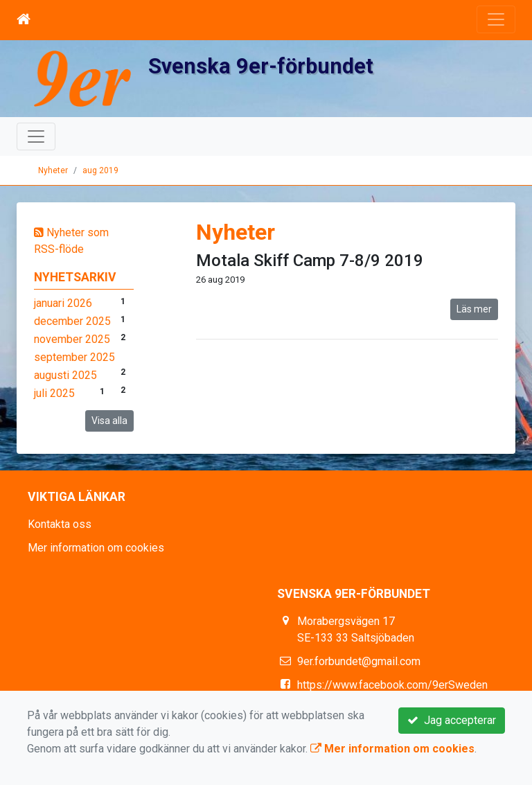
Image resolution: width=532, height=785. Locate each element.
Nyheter (53, 170)
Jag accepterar (452, 720)
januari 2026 (63, 303)
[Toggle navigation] (496, 19)
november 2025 (72, 339)
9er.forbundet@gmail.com (359, 661)
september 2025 (74, 357)
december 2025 (72, 321)
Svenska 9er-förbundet (261, 66)
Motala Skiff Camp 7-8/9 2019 (310, 261)
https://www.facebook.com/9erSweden (392, 685)
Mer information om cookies (96, 548)
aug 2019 (100, 170)
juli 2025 (54, 393)
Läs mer (474, 309)
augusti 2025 (65, 375)
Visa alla (109, 421)
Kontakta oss (60, 524)
